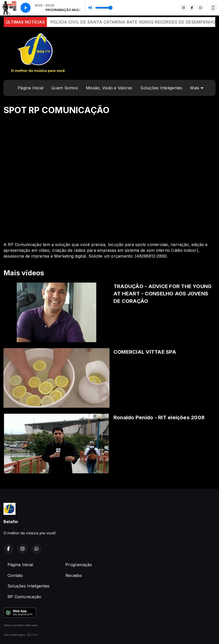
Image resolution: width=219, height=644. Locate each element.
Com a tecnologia (21, 635)
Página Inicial (31, 88)
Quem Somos (65, 88)
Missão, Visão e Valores (109, 88)
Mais (197, 88)
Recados (74, 575)
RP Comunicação (24, 597)
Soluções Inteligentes (161, 88)
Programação (79, 565)
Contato (15, 575)
